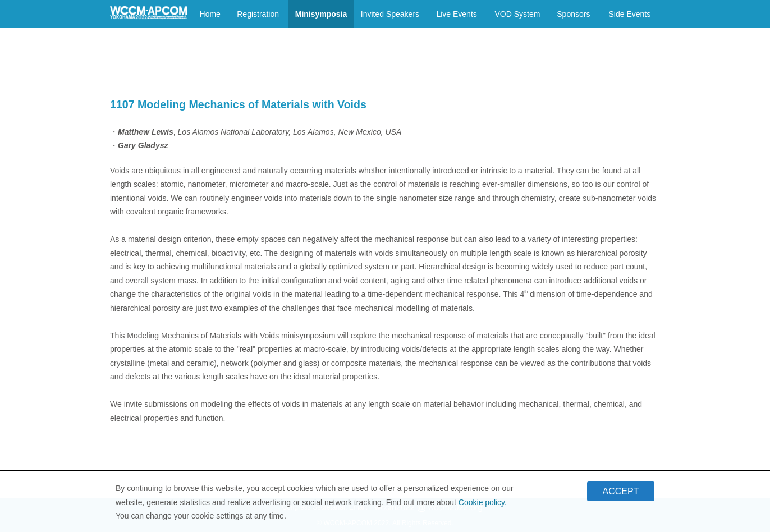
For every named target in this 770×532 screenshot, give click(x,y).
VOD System (517, 14)
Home (210, 14)
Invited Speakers (390, 14)
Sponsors (573, 14)
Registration (258, 14)
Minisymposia (321, 14)
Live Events (456, 14)
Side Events (629, 14)
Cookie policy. (483, 505)
